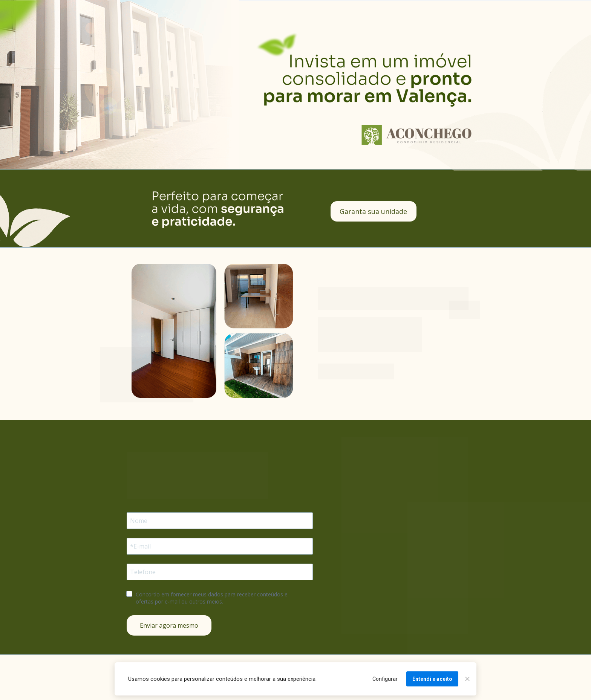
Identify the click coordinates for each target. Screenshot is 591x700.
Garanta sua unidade (373, 211)
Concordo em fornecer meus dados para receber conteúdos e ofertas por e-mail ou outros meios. (212, 598)
